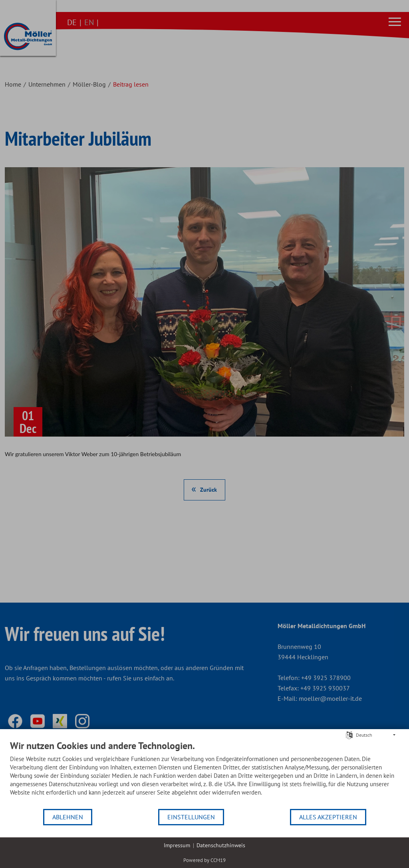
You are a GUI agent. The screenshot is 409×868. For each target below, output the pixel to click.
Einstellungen (191, 817)
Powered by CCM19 (204, 860)
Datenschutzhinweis (221, 845)
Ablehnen (68, 817)
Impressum (177, 845)
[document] (204, 774)
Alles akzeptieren (328, 817)
